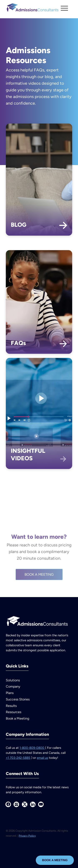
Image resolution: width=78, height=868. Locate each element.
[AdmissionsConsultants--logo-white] (37, 622)
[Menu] (62, 8)
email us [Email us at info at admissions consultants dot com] (42, 758)
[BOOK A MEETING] (39, 589)
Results (11, 706)
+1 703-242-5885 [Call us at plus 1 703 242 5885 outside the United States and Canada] (18, 758)
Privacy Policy (27, 836)
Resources (14, 712)
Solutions (13, 680)
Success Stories (18, 699)
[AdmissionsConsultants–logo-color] (32, 8)
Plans (10, 693)
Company (13, 686)
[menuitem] (64, 8)
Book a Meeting (17, 718)
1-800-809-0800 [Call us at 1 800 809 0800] (32, 748)
